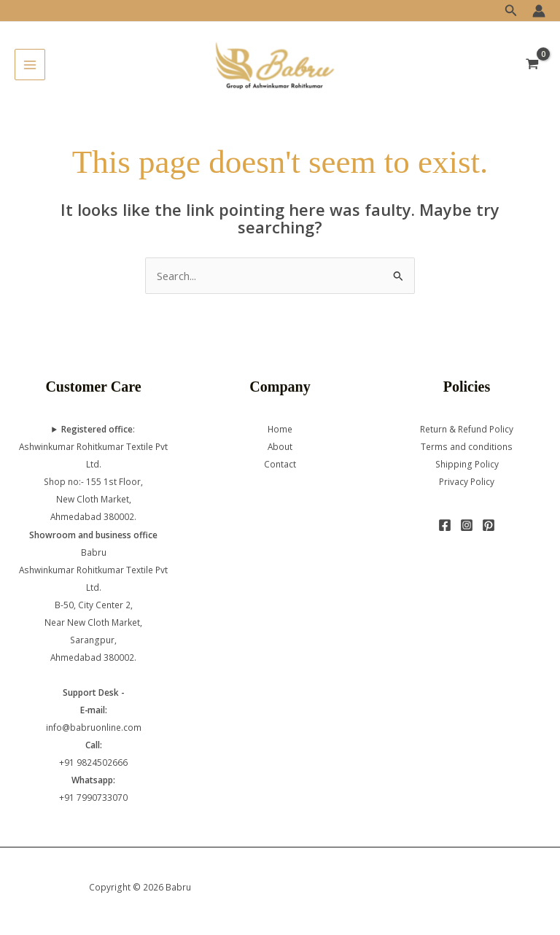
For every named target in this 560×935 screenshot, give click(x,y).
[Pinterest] (489, 525)
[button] (511, 11)
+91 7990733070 (93, 797)
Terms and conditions (467, 446)
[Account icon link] (539, 11)
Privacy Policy (467, 481)
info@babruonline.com (94, 727)
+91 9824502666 (93, 762)
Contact (280, 464)
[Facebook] (445, 525)
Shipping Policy (467, 464)
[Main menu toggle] (30, 64)
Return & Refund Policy (467, 429)
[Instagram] (467, 525)
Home (280, 429)
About (280, 446)
